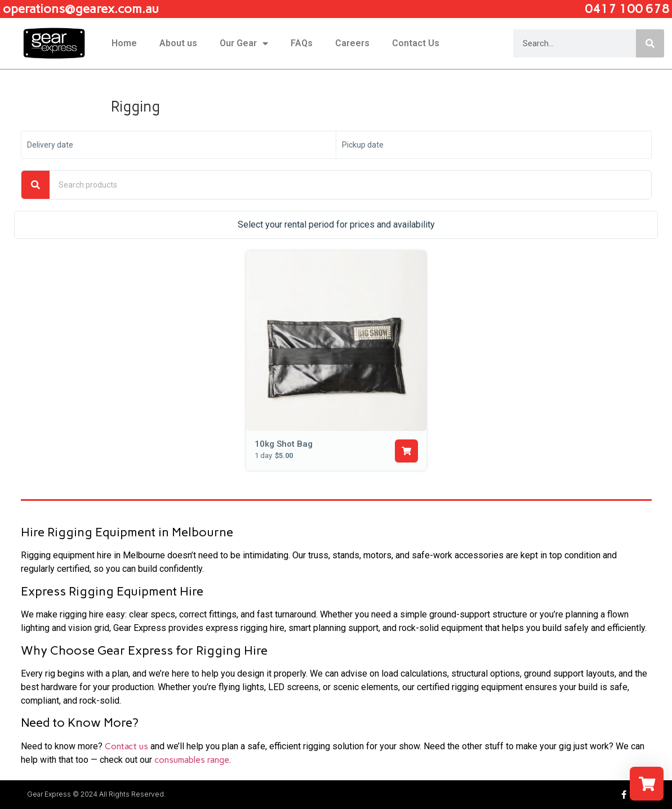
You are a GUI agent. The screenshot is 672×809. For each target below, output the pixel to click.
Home (124, 43)
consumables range (192, 760)
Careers (352, 43)
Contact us (126, 746)
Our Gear (244, 43)
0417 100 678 (627, 9)
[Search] (650, 43)
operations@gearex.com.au (81, 9)
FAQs (302, 43)
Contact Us (416, 43)
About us (178, 43)
